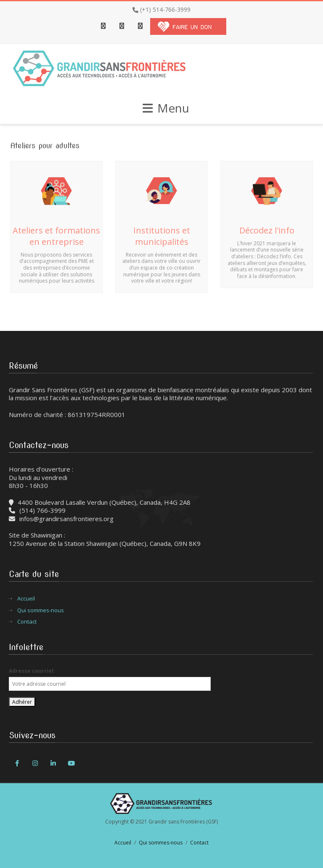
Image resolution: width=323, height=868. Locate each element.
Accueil (26, 599)
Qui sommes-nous (41, 610)
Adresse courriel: (32, 671)
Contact (27, 622)
